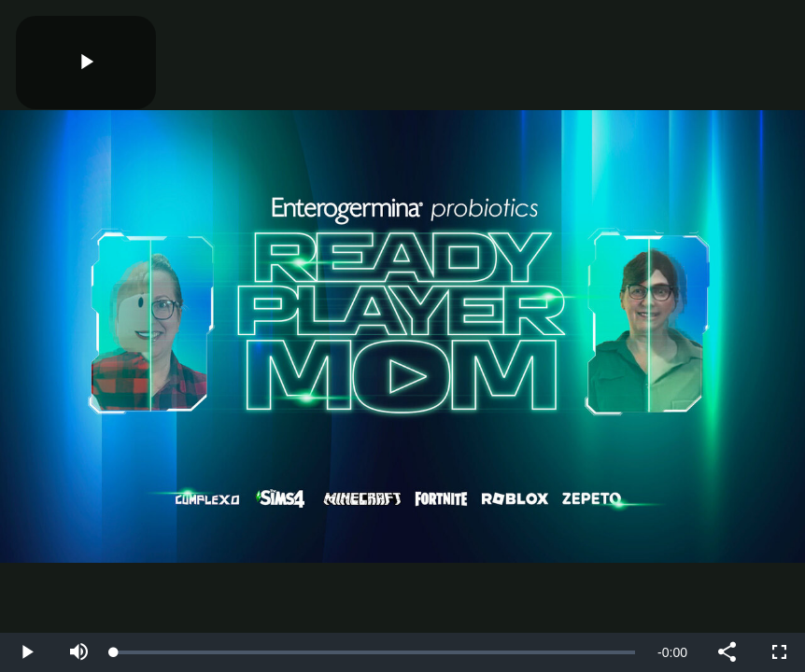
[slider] (374, 652)
